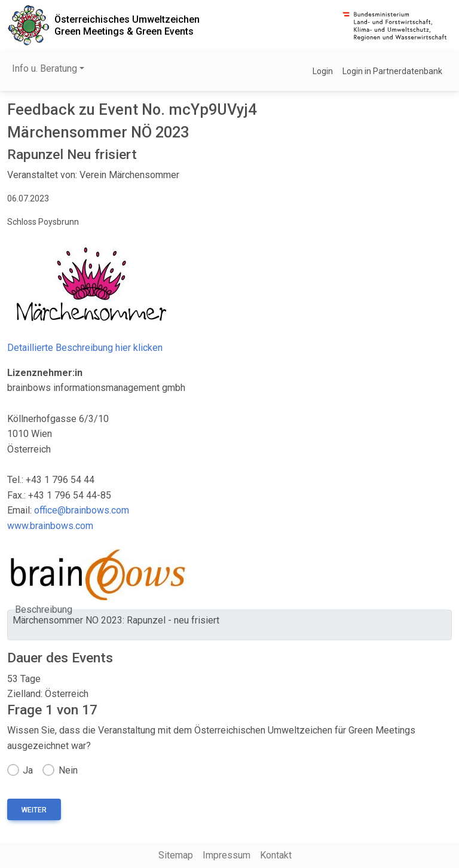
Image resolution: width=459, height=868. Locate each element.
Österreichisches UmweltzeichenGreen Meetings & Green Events (127, 25)
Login (323, 71)
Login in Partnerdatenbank (392, 71)
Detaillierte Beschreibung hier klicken (85, 348)
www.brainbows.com (50, 526)
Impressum (227, 855)
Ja (28, 770)
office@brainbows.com (82, 510)
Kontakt (276, 855)
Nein (68, 770)
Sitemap (176, 855)
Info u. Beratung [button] (45, 68)
